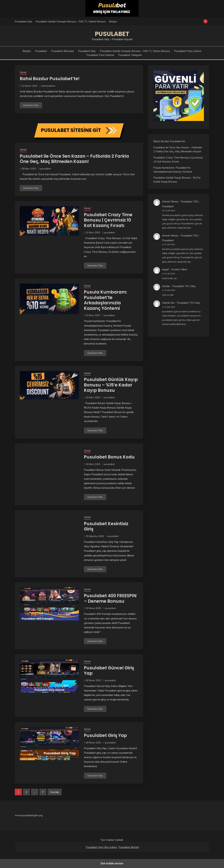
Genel (23, 72)
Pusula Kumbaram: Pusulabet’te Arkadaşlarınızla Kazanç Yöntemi (106, 300)
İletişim (113, 21)
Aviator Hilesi (179, 269)
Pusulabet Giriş (24, 21)
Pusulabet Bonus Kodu (109, 457)
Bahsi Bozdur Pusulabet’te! (50, 79)
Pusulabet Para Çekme (188, 51)
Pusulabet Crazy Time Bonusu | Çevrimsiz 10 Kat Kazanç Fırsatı (108, 220)
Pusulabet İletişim (129, 847)
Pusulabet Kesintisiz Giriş (106, 526)
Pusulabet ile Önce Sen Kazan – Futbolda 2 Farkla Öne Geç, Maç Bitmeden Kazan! (74, 159)
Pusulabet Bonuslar (63, 51)
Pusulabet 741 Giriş (184, 286)
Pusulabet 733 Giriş (188, 303)
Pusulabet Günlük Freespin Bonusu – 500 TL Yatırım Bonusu (71, 21)
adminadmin (48, 86)
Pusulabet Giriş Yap (105, 735)
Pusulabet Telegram (130, 55)
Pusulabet (112, 34)
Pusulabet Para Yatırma (100, 55)
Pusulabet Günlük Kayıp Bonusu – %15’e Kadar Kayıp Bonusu (111, 385)
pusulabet (45, 169)
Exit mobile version (112, 863)
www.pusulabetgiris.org (29, 815)
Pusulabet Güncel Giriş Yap (109, 671)
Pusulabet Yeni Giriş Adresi (101, 847)
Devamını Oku (31, 105)
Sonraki (55, 792)
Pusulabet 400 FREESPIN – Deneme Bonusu (110, 598)
